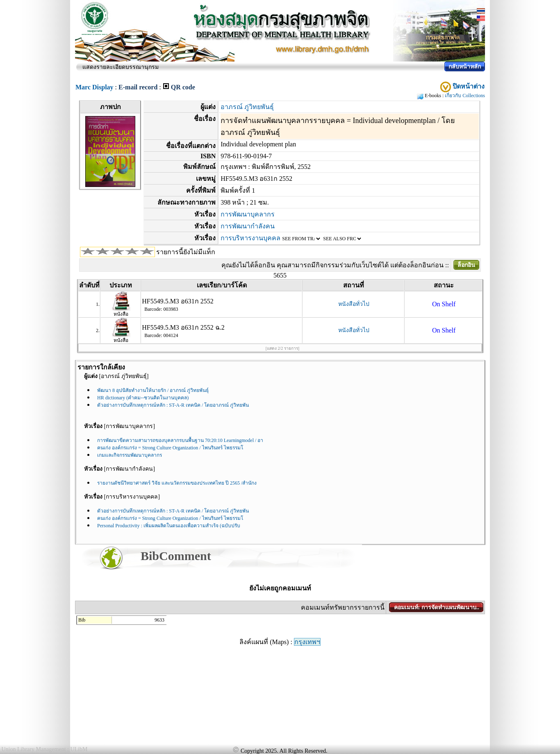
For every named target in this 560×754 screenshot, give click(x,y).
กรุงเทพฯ (307, 642)
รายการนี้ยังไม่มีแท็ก (186, 252)
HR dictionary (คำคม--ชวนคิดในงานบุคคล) (143, 398)
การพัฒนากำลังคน (248, 226)
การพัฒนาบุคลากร (248, 214)
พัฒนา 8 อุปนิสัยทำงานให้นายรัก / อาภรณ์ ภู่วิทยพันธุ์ (153, 390)
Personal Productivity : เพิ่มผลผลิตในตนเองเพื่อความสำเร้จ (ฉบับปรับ (169, 526)
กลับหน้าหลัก (465, 67)
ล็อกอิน (466, 265)
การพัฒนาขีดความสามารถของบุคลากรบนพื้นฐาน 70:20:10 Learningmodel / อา (180, 440)
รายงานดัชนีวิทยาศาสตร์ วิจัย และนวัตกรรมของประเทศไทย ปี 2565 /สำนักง (177, 483)
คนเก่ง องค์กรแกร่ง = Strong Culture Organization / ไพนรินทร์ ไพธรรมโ (170, 448)
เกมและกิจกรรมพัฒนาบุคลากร (130, 455)
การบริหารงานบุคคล (250, 238)
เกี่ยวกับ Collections (465, 96)
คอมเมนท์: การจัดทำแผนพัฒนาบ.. (437, 607)
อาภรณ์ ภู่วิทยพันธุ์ (247, 107)
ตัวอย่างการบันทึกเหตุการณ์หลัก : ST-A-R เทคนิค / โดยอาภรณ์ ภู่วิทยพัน (173, 405)
